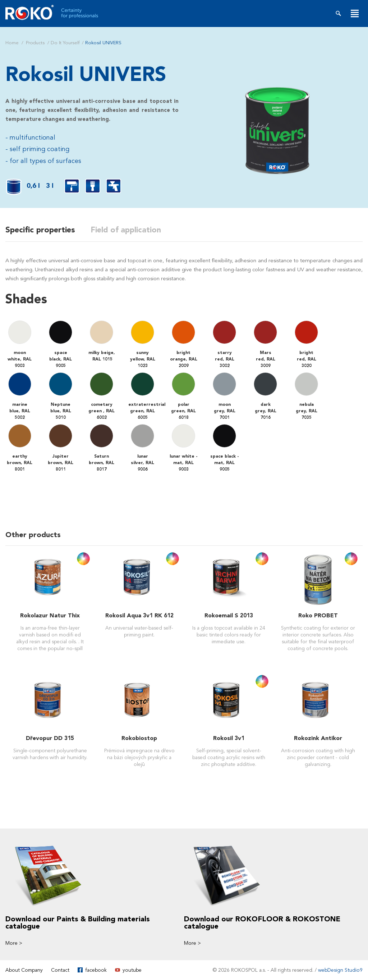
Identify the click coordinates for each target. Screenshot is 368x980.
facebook (96, 970)
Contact (60, 970)
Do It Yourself (65, 43)
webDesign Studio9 (340, 970)
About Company (24, 970)
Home (12, 43)
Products (35, 43)
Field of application (128, 230)
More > (14, 943)
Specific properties (40, 230)
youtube (132, 970)
